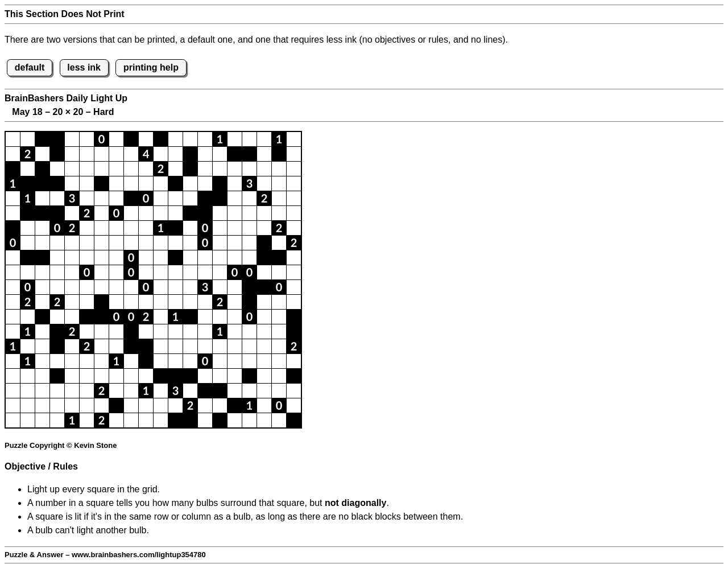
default (30, 67)
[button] (13, 139)
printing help (151, 67)
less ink (84, 67)
